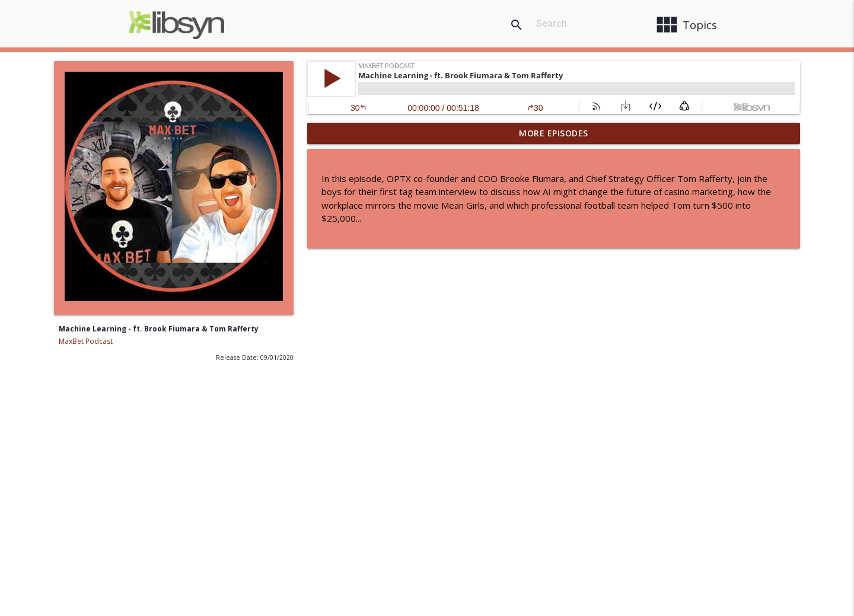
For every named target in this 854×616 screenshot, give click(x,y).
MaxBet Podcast (86, 341)
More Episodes (554, 133)
